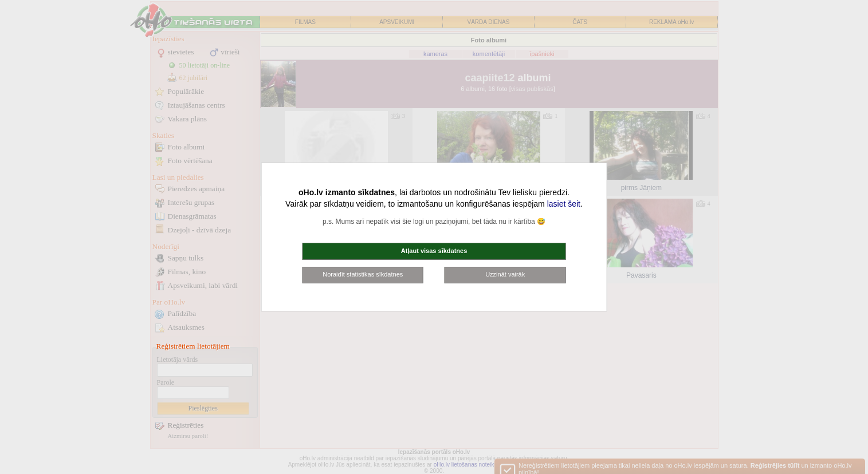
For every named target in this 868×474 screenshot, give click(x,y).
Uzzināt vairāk (505, 274)
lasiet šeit (564, 204)
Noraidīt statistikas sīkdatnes (363, 274)
